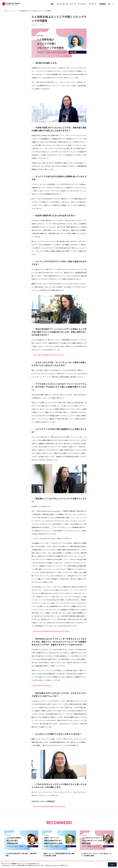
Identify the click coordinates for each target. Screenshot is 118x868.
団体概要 (103, 4)
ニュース (73, 4)
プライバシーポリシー (52, 865)
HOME (6, 11)
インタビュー (13, 11)
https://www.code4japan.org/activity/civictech (48, 355)
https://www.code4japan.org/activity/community (49, 806)
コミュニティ (62, 4)
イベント (82, 4)
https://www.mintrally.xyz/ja (42, 685)
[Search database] (113, 4)
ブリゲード (93, 4)
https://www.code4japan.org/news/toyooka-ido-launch (51, 631)
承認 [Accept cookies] (112, 865)
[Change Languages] (109, 4)
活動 (52, 4)
